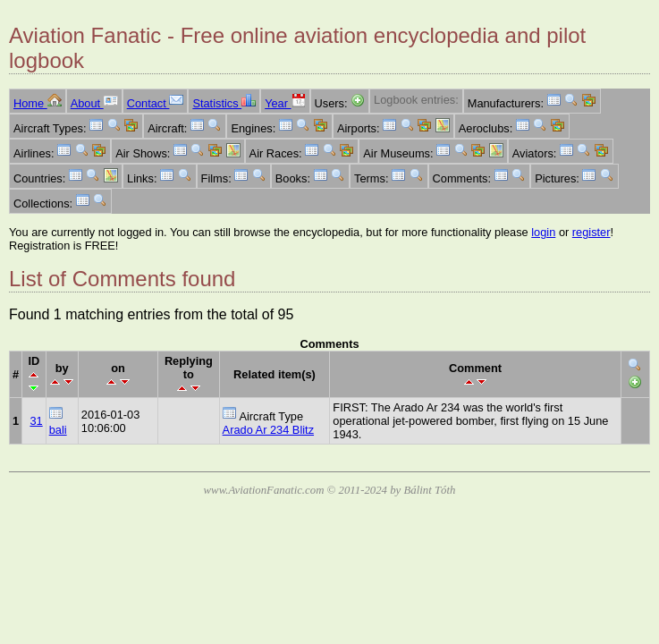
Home (38, 103)
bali (58, 430)
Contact (156, 103)
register (591, 232)
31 (36, 421)
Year (285, 103)
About (94, 103)
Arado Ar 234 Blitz (268, 430)
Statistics (224, 103)
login (543, 232)
